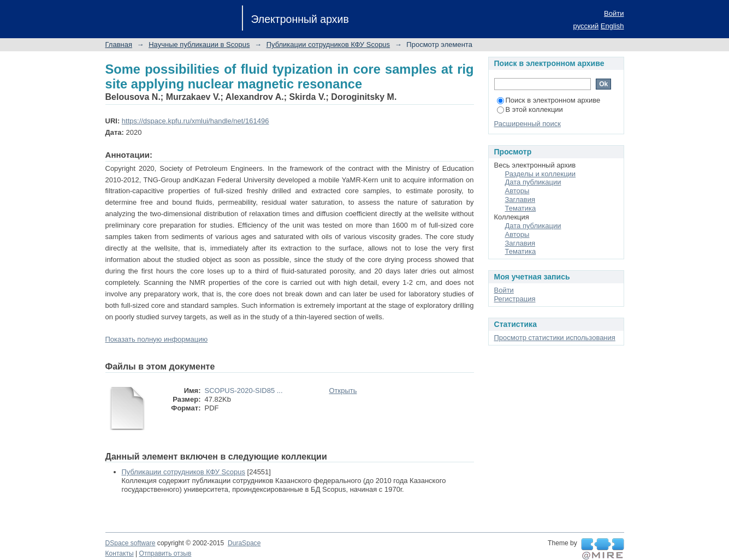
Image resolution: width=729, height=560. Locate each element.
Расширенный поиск (528, 124)
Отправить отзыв (165, 553)
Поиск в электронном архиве (549, 100)
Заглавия (520, 199)
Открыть (343, 391)
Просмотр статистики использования (555, 338)
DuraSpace (244, 543)
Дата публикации (533, 182)
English (612, 26)
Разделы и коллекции (541, 174)
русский (586, 26)
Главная (119, 44)
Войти (614, 13)
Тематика (521, 208)
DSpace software (131, 543)
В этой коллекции (530, 109)
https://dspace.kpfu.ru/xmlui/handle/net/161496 (195, 121)
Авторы (517, 191)
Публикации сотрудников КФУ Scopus (328, 44)
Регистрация (515, 299)
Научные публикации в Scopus (199, 44)
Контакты (120, 553)
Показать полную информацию (157, 339)
